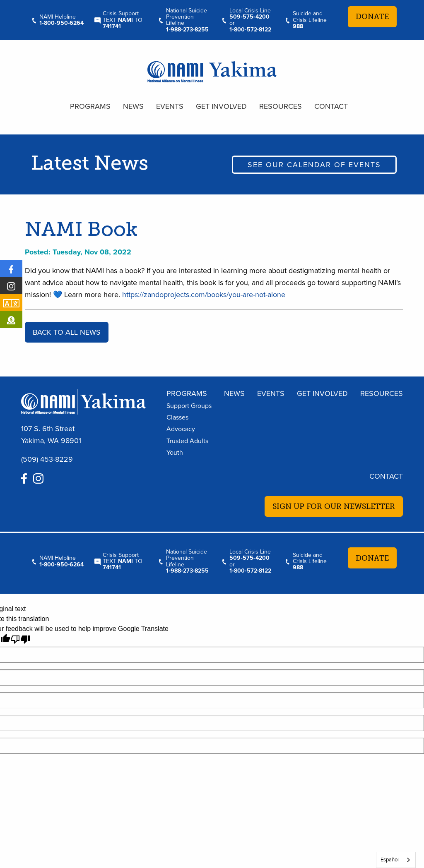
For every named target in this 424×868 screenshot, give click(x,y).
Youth (175, 453)
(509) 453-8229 (47, 459)
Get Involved (221, 106)
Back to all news (67, 332)
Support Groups (189, 406)
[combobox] (396, 860)
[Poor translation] (20, 639)
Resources (281, 106)
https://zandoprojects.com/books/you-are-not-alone (204, 295)
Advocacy (181, 429)
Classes (177, 417)
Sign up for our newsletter (334, 506)
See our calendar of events (314, 165)
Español (390, 860)
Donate (372, 17)
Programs (90, 106)
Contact (331, 106)
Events (170, 106)
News (133, 106)
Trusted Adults (187, 441)
